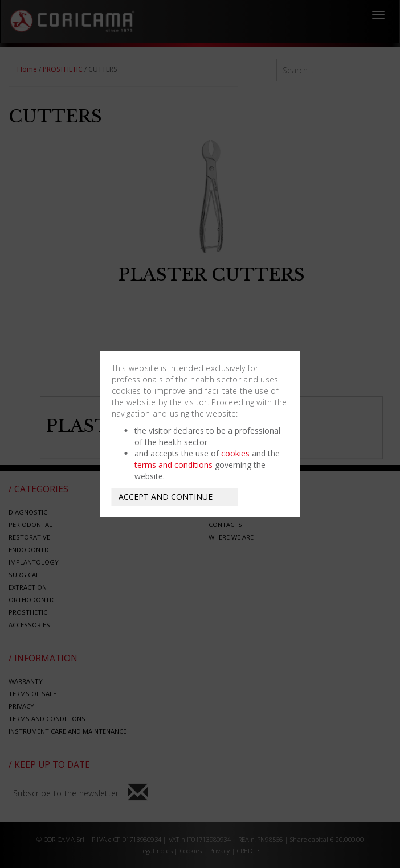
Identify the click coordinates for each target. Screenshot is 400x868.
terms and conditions (174, 465)
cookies (235, 453)
